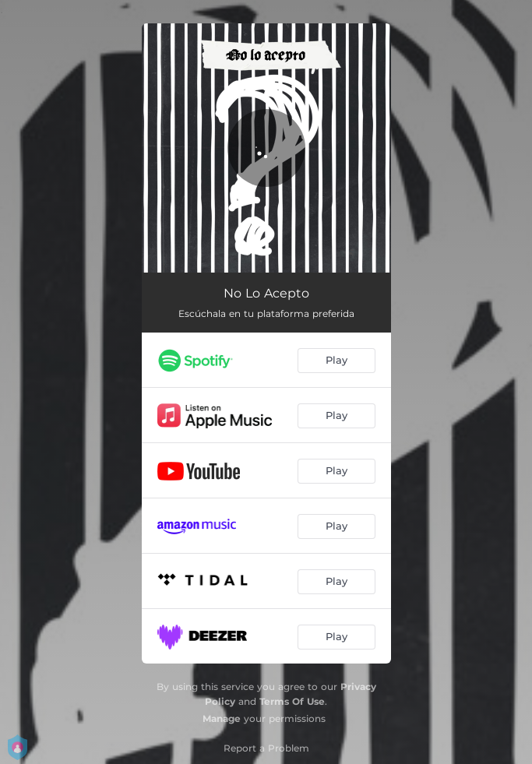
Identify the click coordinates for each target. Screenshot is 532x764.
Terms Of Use (292, 701)
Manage (222, 718)
